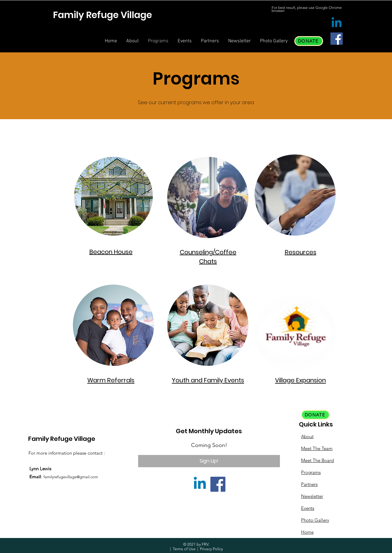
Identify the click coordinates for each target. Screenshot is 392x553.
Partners (309, 484)
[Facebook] (337, 39)
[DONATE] (309, 41)
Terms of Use (184, 549)
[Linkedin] (337, 23)
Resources (301, 252)
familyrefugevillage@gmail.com (71, 477)
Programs (311, 472)
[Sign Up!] (209, 461)
